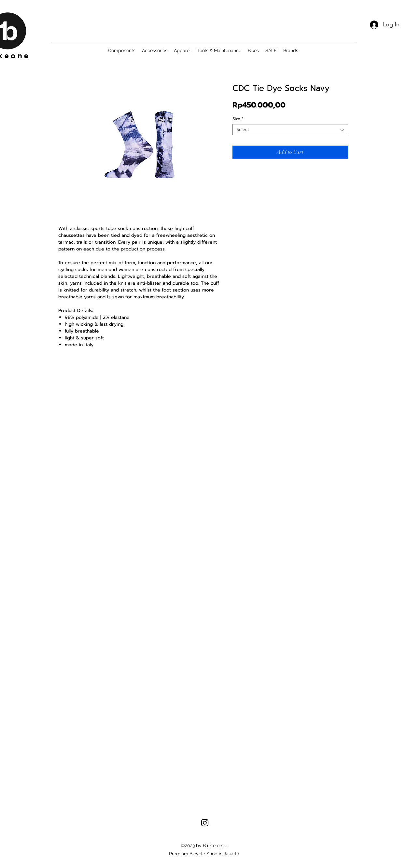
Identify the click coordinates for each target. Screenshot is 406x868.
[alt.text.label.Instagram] (205, 823)
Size (238, 119)
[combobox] (290, 130)
